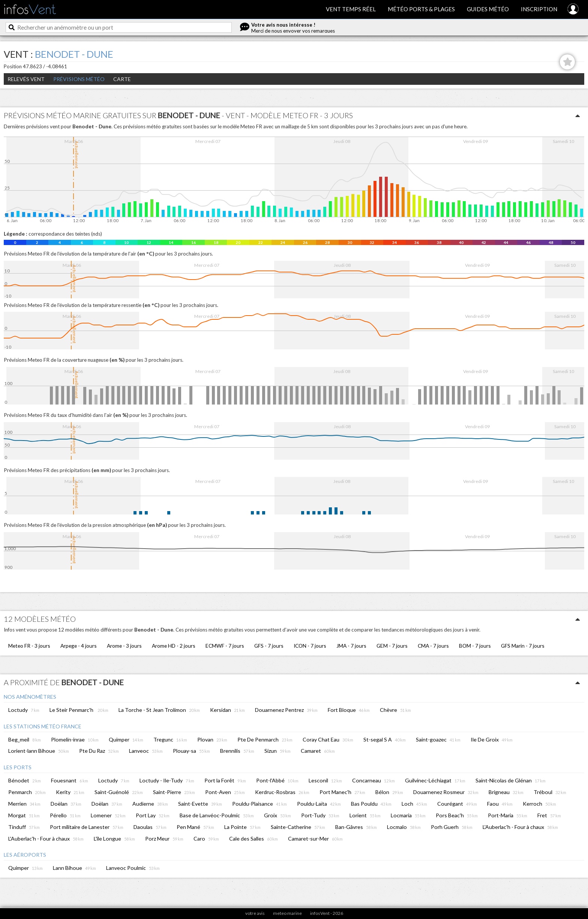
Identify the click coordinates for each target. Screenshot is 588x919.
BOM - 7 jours (475, 646)
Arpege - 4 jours (79, 646)
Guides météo (488, 9)
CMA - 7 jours (433, 646)
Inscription (539, 9)
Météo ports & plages (421, 9)
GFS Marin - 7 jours (523, 646)
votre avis (255, 913)
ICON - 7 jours (310, 646)
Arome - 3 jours (124, 646)
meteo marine (287, 913)
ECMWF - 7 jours (225, 646)
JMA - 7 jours (351, 646)
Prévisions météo (79, 79)
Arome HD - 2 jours (174, 646)
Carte (122, 79)
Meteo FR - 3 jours (29, 646)
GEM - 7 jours (392, 646)
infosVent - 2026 (327, 913)
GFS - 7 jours (269, 646)
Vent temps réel (351, 9)
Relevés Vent (26, 79)
